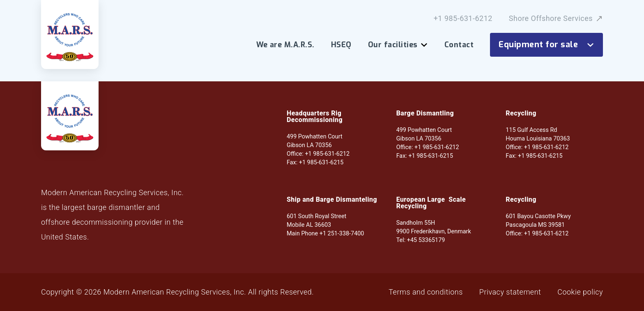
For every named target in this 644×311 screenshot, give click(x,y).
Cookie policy (580, 292)
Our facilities (398, 45)
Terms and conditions (426, 292)
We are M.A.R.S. (285, 45)
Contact (459, 45)
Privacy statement (510, 292)
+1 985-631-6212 (463, 18)
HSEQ (341, 45)
